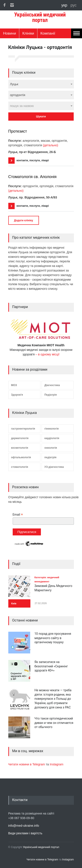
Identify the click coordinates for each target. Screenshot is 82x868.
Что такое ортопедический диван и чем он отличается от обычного (54, 723)
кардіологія (52, 438)
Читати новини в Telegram (27, 764)
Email (18, 515)
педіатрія (50, 457)
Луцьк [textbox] (14, 84)
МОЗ (14, 385)
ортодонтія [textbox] (18, 95)
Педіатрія (51, 395)
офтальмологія (21, 457)
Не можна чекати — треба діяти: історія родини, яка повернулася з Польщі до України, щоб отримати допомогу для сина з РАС (53, 699)
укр (65, 5)
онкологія (51, 448)
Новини (10, 33)
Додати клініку (24, 220)
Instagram (56, 764)
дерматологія (20, 438)
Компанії (48, 33)
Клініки (28, 33)
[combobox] (41, 84)
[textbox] (41, 106)
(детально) (51, 145)
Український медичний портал (41, 847)
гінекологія (51, 429)
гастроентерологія (23, 429)
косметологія (20, 448)
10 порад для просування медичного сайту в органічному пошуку (53, 638)
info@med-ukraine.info (24, 826)
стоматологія (20, 467)
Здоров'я (17, 395)
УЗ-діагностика (54, 467)
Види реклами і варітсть (25, 833)
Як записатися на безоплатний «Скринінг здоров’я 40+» (51, 666)
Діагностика (52, 385)
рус (73, 5)
